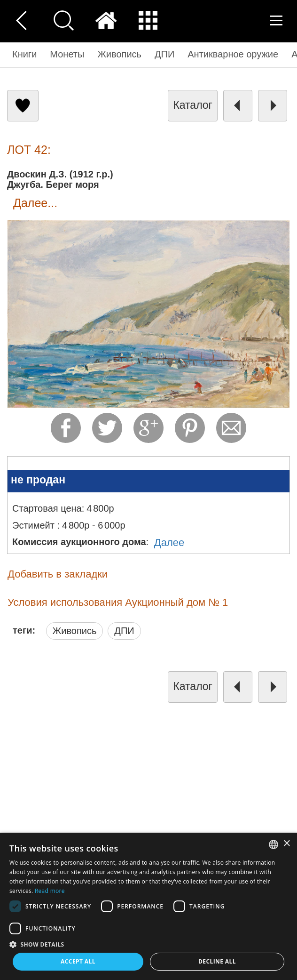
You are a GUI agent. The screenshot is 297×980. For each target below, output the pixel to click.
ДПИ (124, 631)
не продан (38, 480)
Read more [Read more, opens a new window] (50, 891)
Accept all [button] (78, 961)
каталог (193, 105)
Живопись (75, 631)
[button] (148, 944)
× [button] (286, 844)
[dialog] (148, 906)
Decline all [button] (217, 961)
